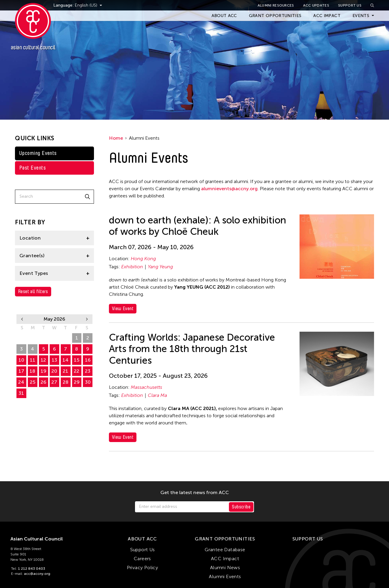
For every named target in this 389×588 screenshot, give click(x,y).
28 (44, 338)
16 (88, 360)
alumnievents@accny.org (229, 189)
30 (66, 338)
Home (116, 138)
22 (77, 371)
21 (66, 371)
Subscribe (241, 507)
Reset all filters (33, 291)
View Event (123, 309)
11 (33, 360)
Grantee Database (225, 550)
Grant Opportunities (275, 16)
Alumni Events (225, 576)
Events (361, 16)
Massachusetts (146, 387)
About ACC (224, 16)
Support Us (350, 5)
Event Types (34, 273)
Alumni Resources (276, 5)
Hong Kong (143, 259)
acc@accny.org (37, 574)
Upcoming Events (38, 153)
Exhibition (132, 267)
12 (43, 360)
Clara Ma (157, 395)
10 (21, 360)
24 (21, 382)
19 (44, 371)
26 (21, 338)
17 (21, 371)
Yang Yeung (160, 267)
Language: (71, 5)
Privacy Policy (143, 568)
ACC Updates (316, 5)
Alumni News (225, 568)
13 (54, 360)
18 (32, 371)
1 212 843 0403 (32, 569)
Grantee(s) (32, 256)
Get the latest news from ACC (195, 493)
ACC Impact (327, 16)
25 (33, 382)
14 (66, 360)
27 (32, 338)
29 (54, 338)
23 (88, 371)
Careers (142, 559)
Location (30, 238)
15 (77, 360)
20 (54, 371)
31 (21, 393)
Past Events (32, 168)
